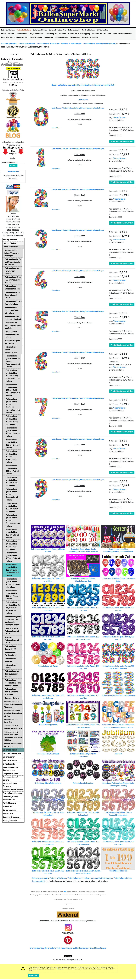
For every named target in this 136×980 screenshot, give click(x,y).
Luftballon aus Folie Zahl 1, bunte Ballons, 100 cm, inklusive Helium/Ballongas (78, 149)
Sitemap (33, 948)
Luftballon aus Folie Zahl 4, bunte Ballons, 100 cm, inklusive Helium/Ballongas (78, 271)
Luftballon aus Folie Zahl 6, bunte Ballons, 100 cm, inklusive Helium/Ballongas (78, 352)
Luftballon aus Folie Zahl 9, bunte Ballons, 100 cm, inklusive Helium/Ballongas (78, 480)
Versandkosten (119, 118)
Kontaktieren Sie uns (98, 948)
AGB (65, 892)
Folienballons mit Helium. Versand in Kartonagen (59, 44)
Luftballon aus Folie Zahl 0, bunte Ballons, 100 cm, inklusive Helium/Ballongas (78, 108)
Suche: (13, 158)
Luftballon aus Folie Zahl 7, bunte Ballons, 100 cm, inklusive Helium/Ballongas (78, 398)
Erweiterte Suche (55, 948)
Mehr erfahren (56, 128)
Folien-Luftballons (27, 44)
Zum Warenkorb (13, 171)
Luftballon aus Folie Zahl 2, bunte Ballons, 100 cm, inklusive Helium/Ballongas (78, 189)
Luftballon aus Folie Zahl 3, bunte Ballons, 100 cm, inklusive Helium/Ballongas (78, 230)
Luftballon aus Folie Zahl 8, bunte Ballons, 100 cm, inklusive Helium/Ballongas (78, 439)
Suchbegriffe (42, 948)
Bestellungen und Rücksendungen (76, 948)
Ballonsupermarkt (9, 44)
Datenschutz (60, 969)
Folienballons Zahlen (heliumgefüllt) (99, 44)
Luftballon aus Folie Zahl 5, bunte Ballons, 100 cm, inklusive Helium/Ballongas (78, 312)
